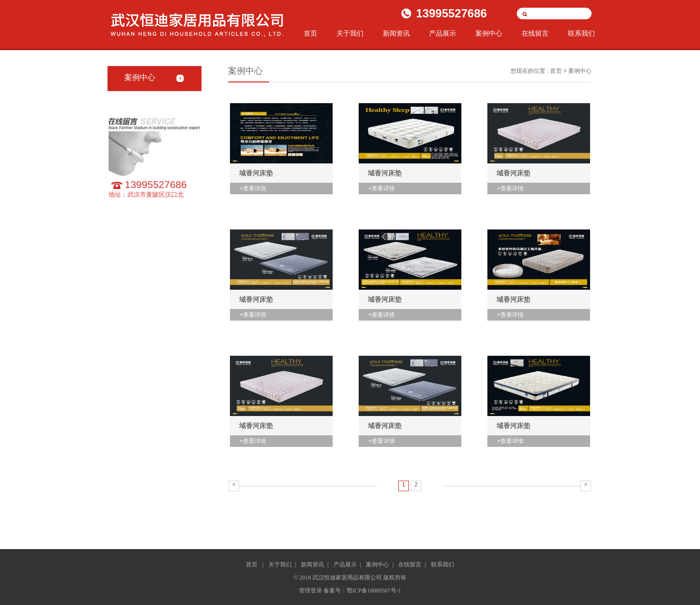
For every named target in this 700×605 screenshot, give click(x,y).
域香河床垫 (256, 173)
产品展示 (443, 34)
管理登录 (311, 591)
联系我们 (581, 34)
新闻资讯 (396, 34)
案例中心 (489, 34)
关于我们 (350, 34)
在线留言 (535, 34)
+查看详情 (253, 188)
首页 (310, 34)
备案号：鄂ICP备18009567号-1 (362, 591)
